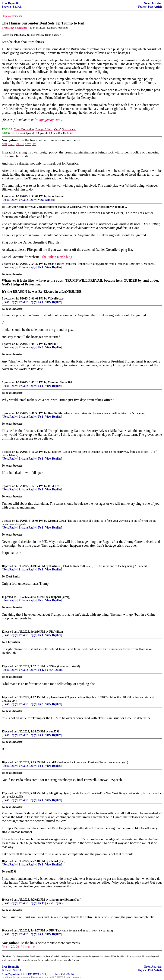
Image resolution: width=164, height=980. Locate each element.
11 (3, 597)
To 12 (41, 670)
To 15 (41, 903)
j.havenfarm (57, 697)
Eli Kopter (54, 452)
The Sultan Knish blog (57, 257)
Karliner (55, 566)
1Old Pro (53, 486)
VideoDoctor (56, 299)
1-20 (11, 144)
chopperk (55, 597)
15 (3, 731)
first (4, 144)
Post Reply (10, 200)
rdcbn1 (54, 861)
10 (3, 566)
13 (3, 666)
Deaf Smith (55, 413)
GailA (53, 762)
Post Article (155, 7)
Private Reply (27, 200)
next (28, 144)
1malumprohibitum (61, 900)
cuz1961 (53, 344)
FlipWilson (56, 632)
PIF (52, 931)
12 (3, 632)
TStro (53, 666)
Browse (6, 7)
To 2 (40, 347)
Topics (142, 7)
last (34, 144)
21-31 (20, 144)
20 (3, 931)
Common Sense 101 (60, 382)
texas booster (56, 196)
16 (3, 762)
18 (3, 861)
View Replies (46, 200)
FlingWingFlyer (59, 793)
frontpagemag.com (47, 120)
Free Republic (10, 3)
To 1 (40, 267)
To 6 (40, 600)
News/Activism (153, 3)
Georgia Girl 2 (57, 521)
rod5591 (54, 731)
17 (3, 793)
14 (3, 697)
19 (3, 900)
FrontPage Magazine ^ (16, 28)
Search (17, 7)
